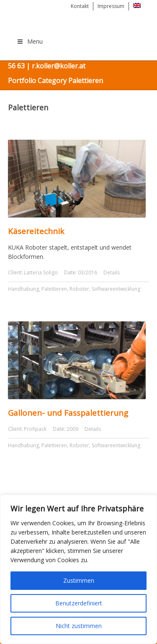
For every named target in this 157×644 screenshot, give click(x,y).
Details (112, 272)
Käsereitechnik (36, 231)
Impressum (111, 6)
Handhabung (23, 289)
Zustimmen (79, 580)
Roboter (79, 289)
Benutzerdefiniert (79, 603)
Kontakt (80, 6)
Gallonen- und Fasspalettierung (68, 413)
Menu (30, 41)
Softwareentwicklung (116, 289)
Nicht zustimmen (79, 626)
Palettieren (54, 289)
